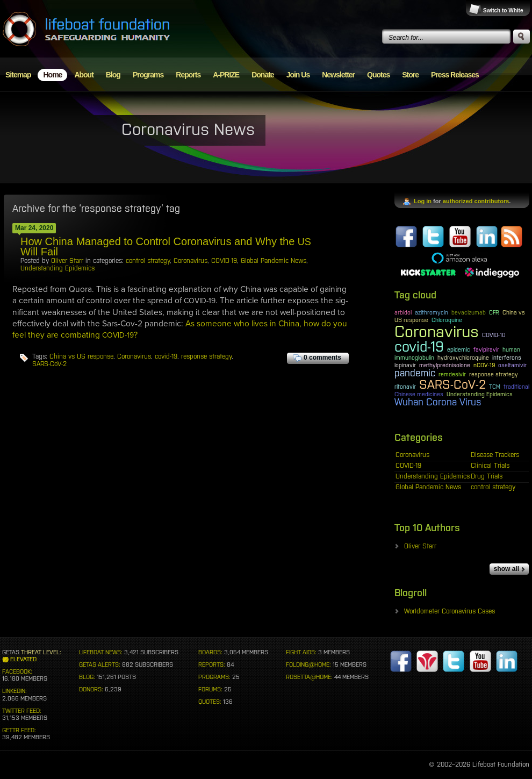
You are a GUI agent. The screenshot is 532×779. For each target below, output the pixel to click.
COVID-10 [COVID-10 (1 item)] (494, 335)
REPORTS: (212, 664)
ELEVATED (23, 659)
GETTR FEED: (19, 730)
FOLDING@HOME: (308, 664)
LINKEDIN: (15, 691)
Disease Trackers (495, 455)
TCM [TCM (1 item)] (495, 387)
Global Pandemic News (274, 261)
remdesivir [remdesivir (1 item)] (452, 374)
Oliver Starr (67, 261)
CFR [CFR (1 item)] (494, 312)
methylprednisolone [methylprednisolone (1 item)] (445, 365)
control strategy (148, 261)
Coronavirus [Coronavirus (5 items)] (437, 331)
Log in (423, 201)
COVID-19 (224, 261)
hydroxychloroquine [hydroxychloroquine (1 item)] (463, 358)
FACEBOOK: (17, 671)
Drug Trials (487, 476)
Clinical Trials (490, 466)
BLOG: (87, 677)
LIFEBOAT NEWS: (101, 652)
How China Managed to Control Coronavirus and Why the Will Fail (166, 246)
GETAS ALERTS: (100, 664)
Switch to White (503, 10)
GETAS (11, 652)
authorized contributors (476, 201)
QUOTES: (210, 702)
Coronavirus (190, 261)
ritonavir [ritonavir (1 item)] (405, 387)
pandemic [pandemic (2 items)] (415, 373)
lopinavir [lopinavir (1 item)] (405, 365)
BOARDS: (210, 652)
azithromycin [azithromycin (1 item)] (432, 312)
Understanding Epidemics (57, 268)
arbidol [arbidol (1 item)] (403, 312)
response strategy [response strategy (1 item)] (494, 374)
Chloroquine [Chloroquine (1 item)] (447, 320)
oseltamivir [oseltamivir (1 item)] (512, 365)
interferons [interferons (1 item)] (507, 358)
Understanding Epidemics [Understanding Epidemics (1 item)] (480, 394)
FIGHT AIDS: (301, 652)
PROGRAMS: (214, 677)
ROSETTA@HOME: (309, 677)
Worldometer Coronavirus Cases (450, 611)
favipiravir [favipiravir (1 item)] (486, 349)
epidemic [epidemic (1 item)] (459, 349)
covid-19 (166, 356)
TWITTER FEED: (22, 711)
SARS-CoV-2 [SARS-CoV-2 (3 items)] (452, 384)
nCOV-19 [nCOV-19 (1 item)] (484, 365)
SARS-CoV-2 (49, 364)
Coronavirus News (188, 129)
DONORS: (91, 689)
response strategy (206, 356)
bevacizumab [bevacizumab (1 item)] (469, 312)
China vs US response (81, 356)
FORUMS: (210, 689)
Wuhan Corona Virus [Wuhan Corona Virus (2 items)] (438, 402)
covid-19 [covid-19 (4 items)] (419, 347)
